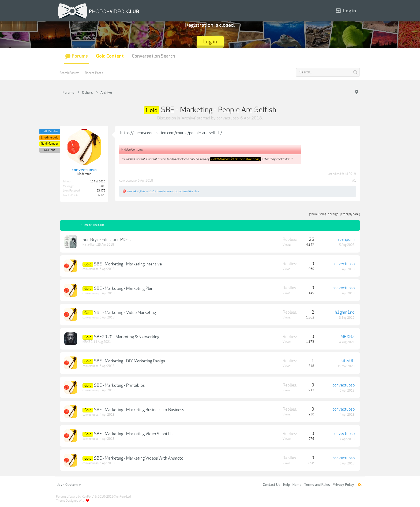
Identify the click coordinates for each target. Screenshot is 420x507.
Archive (188, 118)
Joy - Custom (69, 485)
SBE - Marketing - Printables (119, 385)
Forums (80, 56)
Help (286, 485)
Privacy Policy (343, 485)
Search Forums (70, 73)
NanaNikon (89, 245)
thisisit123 (148, 191)
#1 (354, 181)
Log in (346, 11)
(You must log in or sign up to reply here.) (335, 214)
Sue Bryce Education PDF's (106, 240)
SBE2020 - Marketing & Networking (127, 337)
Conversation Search (153, 56)
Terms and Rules (317, 485)
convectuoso (228, 118)
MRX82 (87, 342)
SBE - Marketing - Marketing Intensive (128, 264)
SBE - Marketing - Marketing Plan (124, 288)
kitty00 (348, 361)
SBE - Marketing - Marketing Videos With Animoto (139, 458)
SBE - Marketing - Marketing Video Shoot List (134, 434)
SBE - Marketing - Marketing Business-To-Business (139, 410)
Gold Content (110, 56)
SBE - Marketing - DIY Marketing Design (130, 361)
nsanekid (133, 191)
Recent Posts (94, 73)
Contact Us (272, 485)
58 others (181, 191)
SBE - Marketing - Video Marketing (125, 313)
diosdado (163, 191)
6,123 (102, 195)
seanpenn (346, 239)
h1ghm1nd (345, 312)
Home (297, 485)
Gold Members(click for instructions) (236, 159)
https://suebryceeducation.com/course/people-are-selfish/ (171, 133)
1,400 (102, 186)
